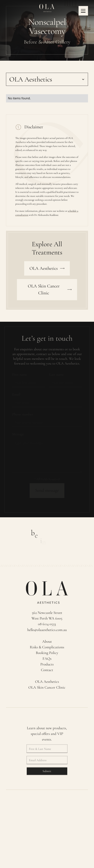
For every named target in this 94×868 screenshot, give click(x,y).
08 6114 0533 (47, 626)
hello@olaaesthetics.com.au (47, 631)
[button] (83, 11)
